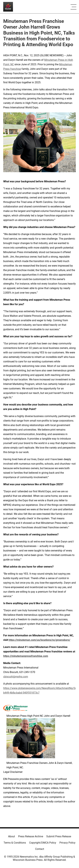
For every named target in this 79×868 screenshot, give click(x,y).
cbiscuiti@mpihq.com (16, 677)
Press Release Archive (31, 836)
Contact (40, 849)
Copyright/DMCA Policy (43, 843)
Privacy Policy (67, 843)
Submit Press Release (59, 836)
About (11, 836)
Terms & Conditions (15, 843)
